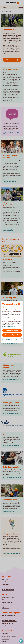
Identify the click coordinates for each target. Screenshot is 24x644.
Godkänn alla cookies (12, 330)
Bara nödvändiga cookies (12, 335)
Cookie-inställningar (12, 339)
